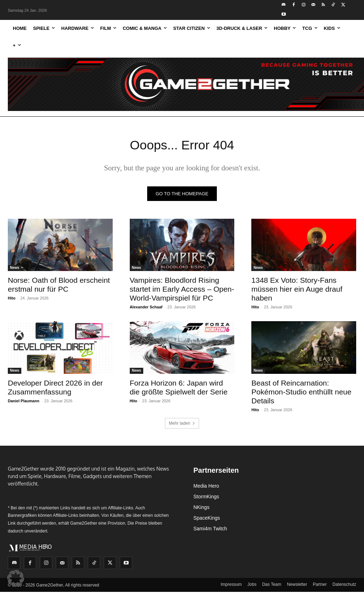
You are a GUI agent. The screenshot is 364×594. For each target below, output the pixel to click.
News (15, 270)
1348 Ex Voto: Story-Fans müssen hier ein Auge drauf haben (297, 291)
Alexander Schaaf (146, 309)
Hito (12, 300)
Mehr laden (182, 425)
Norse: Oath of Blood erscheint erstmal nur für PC (59, 287)
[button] (16, 578)
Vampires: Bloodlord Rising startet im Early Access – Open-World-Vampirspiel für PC (182, 291)
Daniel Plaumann (24, 403)
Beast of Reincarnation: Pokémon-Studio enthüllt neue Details (301, 394)
